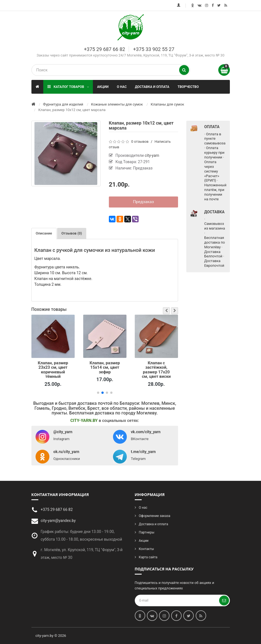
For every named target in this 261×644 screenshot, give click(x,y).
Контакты (146, 549)
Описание (44, 233)
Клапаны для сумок (167, 104)
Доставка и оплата (152, 87)
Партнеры (147, 532)
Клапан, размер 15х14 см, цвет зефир (105, 367)
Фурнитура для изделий (63, 104)
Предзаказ (143, 202)
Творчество (188, 87)
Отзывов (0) (72, 233)
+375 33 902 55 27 (154, 49)
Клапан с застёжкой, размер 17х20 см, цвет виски (156, 370)
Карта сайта (148, 557)
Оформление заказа (155, 516)
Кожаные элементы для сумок (117, 104)
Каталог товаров (68, 87)
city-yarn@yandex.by (58, 521)
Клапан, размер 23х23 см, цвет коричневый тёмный (53, 370)
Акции (103, 87)
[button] (166, 311)
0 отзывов (140, 142)
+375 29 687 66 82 (104, 49)
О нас (122, 87)
